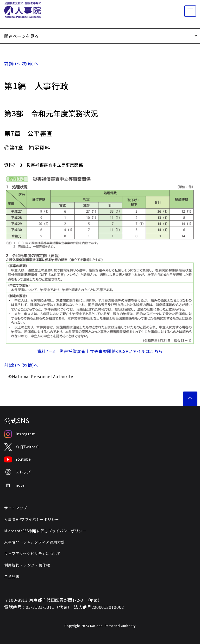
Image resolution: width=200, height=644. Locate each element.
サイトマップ (16, 508)
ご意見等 (12, 576)
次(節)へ (30, 63)
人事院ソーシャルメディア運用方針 (35, 542)
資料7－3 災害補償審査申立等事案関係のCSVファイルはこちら (100, 351)
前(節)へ (12, 63)
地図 (94, 600)
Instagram (20, 434)
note (14, 485)
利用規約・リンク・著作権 (27, 565)
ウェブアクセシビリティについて (33, 553)
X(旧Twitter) (21, 447)
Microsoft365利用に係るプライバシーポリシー (45, 531)
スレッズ (18, 472)
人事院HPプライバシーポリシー (32, 519)
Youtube (17, 460)
